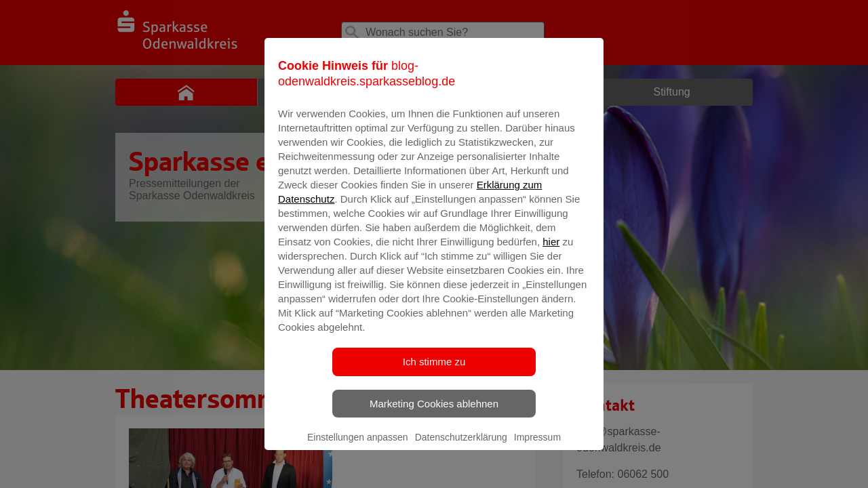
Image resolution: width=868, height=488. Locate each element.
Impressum (537, 455)
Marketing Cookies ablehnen (434, 421)
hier (551, 259)
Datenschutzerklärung (461, 455)
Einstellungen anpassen (358, 455)
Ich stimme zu (434, 379)
